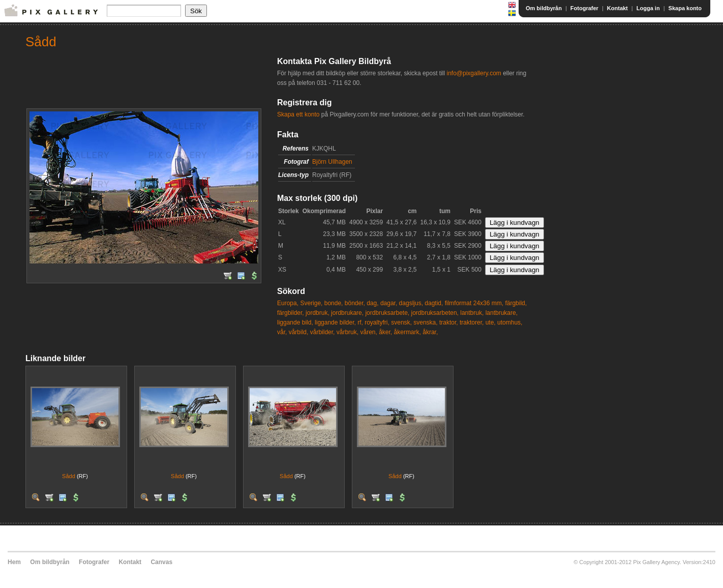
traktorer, (472, 322)
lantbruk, (472, 313)
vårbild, (299, 332)
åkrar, (430, 332)
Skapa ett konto (298, 114)
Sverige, (311, 303)
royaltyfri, (377, 322)
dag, (372, 303)
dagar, (389, 303)
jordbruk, (318, 313)
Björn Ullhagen (332, 162)
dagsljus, (411, 303)
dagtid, (434, 303)
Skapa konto (685, 8)
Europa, (288, 303)
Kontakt (617, 8)
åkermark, (408, 332)
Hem (14, 562)
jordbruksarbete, (387, 313)
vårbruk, (348, 332)
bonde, (334, 303)
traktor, (449, 322)
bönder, (355, 303)
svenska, (425, 322)
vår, (282, 332)
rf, (360, 322)
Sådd (69, 476)
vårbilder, (323, 332)
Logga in (648, 8)
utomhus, (510, 322)
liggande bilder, (335, 322)
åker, (385, 332)
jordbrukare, (347, 313)
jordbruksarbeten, (435, 313)
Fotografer (584, 8)
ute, (491, 322)
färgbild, (516, 303)
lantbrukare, (502, 313)
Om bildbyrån (544, 8)
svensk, (401, 322)
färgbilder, (291, 313)
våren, (368, 332)
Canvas (161, 562)
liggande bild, (295, 322)
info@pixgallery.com (474, 73)
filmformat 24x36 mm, (474, 303)
